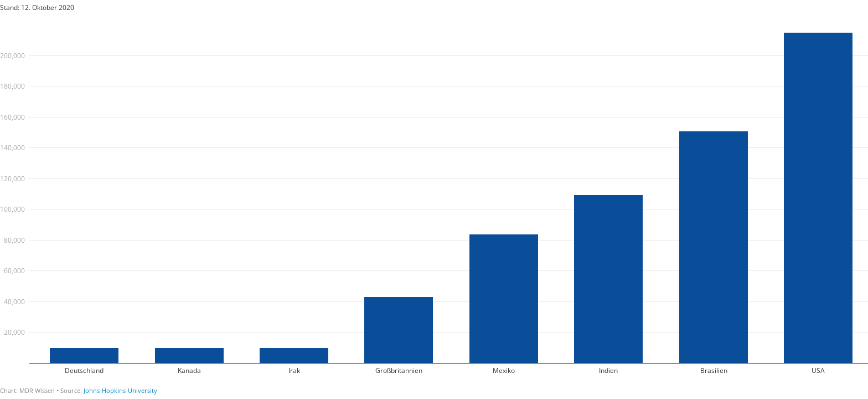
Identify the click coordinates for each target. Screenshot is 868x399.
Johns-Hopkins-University (120, 390)
